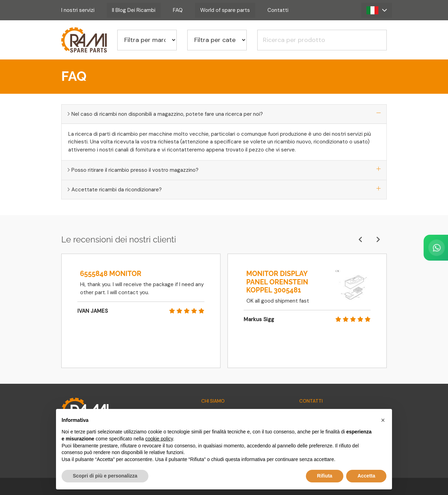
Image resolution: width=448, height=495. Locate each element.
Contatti (278, 10)
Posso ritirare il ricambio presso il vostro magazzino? (224, 170)
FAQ (178, 10)
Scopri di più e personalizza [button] (105, 476)
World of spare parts (225, 10)
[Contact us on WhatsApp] (408, 248)
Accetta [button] (366, 476)
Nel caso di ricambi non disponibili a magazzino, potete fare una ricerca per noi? (224, 114)
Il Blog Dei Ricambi (134, 10)
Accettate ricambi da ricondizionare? (224, 189)
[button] (377, 10)
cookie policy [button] (159, 439)
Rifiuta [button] (325, 476)
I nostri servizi (78, 10)
